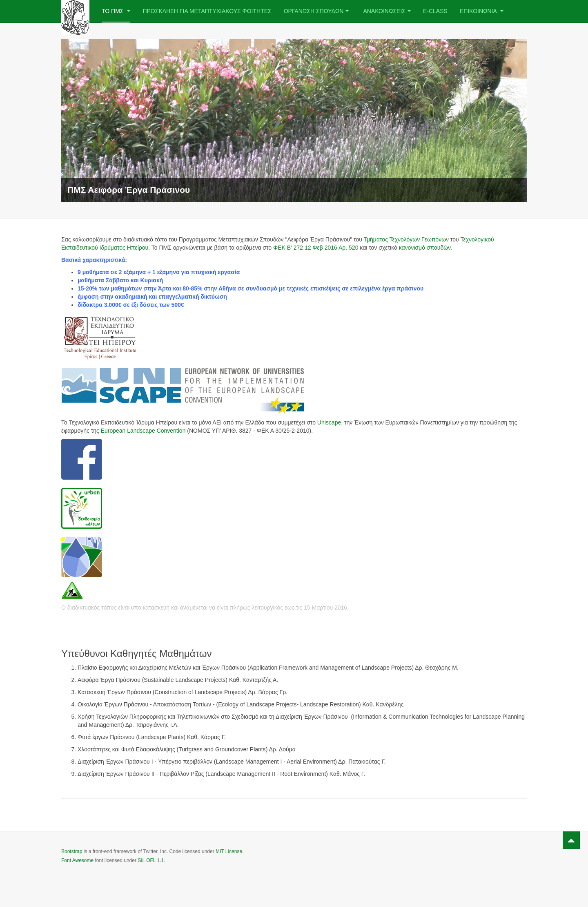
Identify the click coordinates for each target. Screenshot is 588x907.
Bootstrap (72, 851)
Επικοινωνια (482, 11)
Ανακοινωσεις (387, 11)
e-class (435, 11)
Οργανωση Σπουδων (316, 11)
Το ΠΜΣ (116, 11)
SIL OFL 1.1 (151, 860)
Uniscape (329, 422)
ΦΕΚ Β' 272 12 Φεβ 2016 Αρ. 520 (316, 248)
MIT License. (229, 851)
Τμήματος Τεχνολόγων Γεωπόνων (406, 239)
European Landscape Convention (143, 431)
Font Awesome (77, 860)
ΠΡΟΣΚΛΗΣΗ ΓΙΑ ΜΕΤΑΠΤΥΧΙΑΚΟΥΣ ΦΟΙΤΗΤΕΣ (207, 11)
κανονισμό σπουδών (425, 248)
